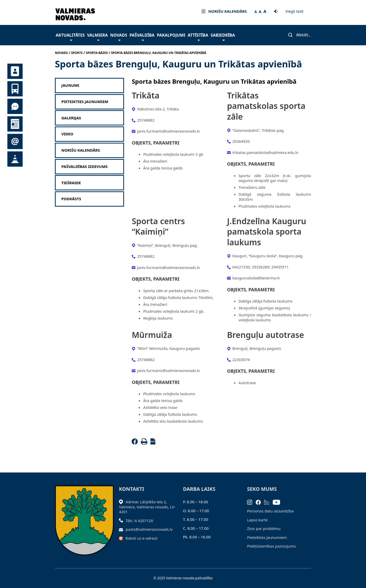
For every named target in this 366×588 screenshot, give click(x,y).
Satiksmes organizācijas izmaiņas (15, 159)
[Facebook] (136, 443)
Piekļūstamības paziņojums (271, 546)
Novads (119, 37)
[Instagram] (251, 502)
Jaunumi (15, 124)
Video (67, 134)
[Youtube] (278, 502)
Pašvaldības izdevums (85, 167)
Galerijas (71, 118)
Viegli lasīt (294, 11)
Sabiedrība (223, 37)
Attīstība (198, 37)
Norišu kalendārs (81, 150)
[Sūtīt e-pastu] (122, 529)
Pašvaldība (142, 37)
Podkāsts (71, 199)
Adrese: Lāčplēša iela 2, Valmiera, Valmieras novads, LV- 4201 (147, 507)
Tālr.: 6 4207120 (140, 521)
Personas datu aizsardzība (270, 511)
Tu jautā (15, 106)
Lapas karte (257, 520)
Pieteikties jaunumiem (15, 141)
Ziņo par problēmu (264, 528)
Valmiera (98, 37)
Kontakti (15, 71)
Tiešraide (71, 183)
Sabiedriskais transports (15, 89)
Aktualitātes (70, 37)
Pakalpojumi (171, 35)
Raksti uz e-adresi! (142, 538)
